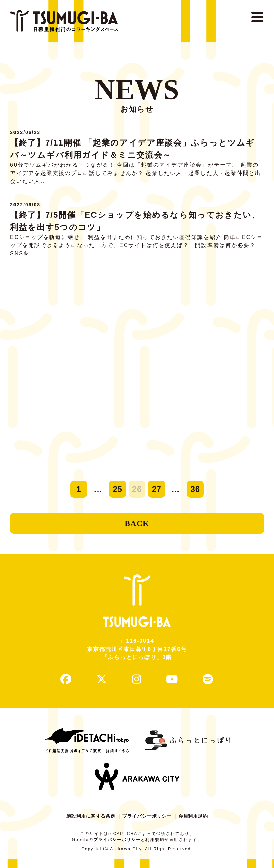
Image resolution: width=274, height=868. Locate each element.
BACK (137, 526)
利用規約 (155, 849)
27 (156, 489)
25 (118, 489)
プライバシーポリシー (148, 825)
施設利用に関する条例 (87, 825)
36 (195, 489)
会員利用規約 (198, 825)
